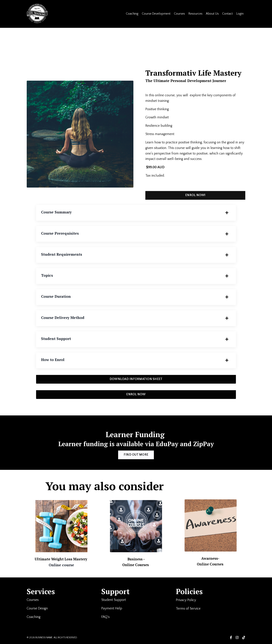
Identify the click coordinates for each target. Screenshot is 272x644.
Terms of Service (189, 610)
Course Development (156, 14)
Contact (228, 14)
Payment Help (112, 610)
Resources (195, 14)
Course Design (37, 610)
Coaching (132, 14)
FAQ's (105, 618)
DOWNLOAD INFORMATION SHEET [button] (136, 381)
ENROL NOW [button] (136, 396)
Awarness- (211, 560)
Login (240, 14)
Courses (179, 14)
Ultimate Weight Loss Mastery (61, 561)
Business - (136, 561)
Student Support (114, 601)
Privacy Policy (186, 601)
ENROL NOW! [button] (195, 196)
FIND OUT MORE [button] (136, 456)
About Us (212, 14)
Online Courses (136, 566)
